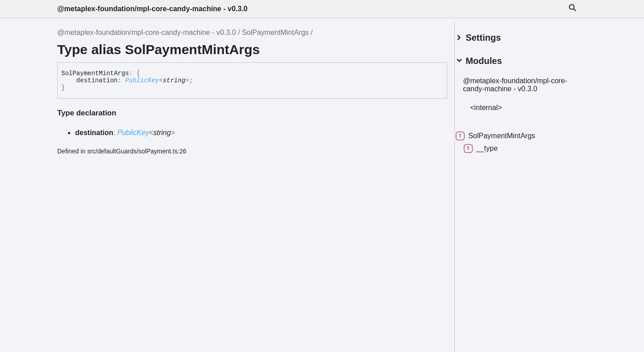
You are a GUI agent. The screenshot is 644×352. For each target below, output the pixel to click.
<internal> (497, 104)
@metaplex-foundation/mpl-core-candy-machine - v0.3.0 (152, 9)
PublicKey (142, 81)
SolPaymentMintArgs (275, 32)
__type (491, 145)
